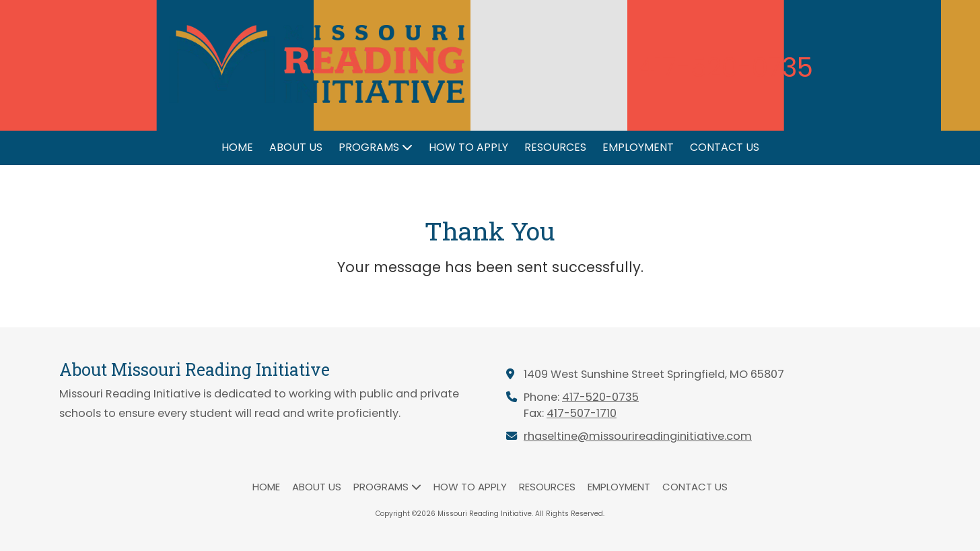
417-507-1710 (582, 413)
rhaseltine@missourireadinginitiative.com (638, 436)
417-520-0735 (600, 397)
